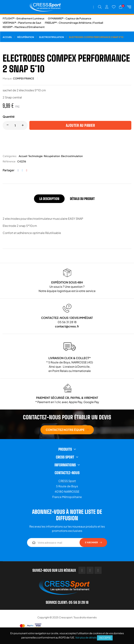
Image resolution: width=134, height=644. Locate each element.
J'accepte (105, 638)
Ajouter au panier (80, 125)
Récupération (52, 156)
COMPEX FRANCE (23, 78)
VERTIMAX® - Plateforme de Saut (22, 23)
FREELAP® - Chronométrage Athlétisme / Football (74, 23)
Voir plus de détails (86, 637)
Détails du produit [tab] (82, 199)
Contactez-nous (67, 473)
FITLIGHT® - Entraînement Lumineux (23, 18)
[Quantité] (15, 125)
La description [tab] (49, 199)
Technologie (36, 156)
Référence (9, 161)
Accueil (23, 156)
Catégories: (10, 156)
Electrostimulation (72, 156)
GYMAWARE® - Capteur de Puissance (70, 18)
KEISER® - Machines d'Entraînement (24, 27)
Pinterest (27, 170)
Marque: (8, 78)
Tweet (22, 170)
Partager (18, 170)
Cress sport (66, 617)
